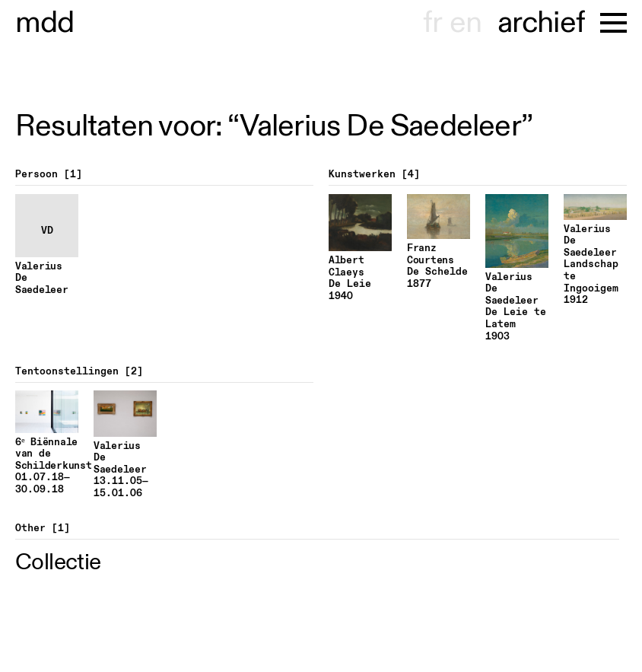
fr (432, 23)
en (466, 23)
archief (541, 23)
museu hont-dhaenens (45, 23)
